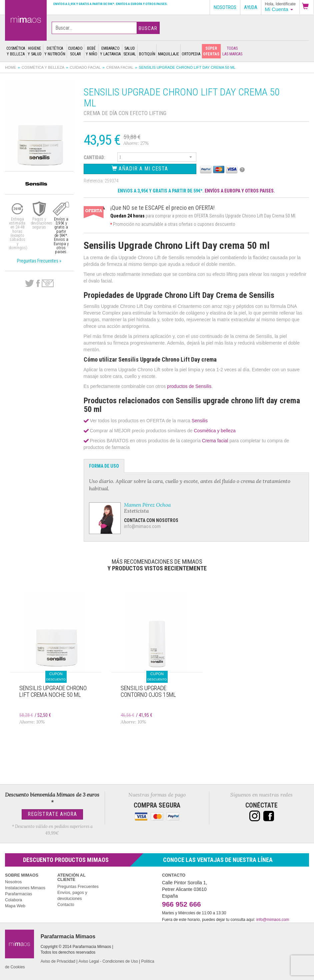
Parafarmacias (18, 894)
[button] (307, 7)
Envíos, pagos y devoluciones (72, 896)
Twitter (29, 284)
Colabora (13, 900)
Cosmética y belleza (43, 67)
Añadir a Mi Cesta (140, 169)
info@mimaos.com (142, 526)
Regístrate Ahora (52, 814)
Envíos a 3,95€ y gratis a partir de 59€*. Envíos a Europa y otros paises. (110, 4)
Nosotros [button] (225, 7)
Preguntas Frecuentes (78, 887)
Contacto (66, 905)
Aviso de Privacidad (58, 961)
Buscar (148, 28)
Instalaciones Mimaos (25, 888)
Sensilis (200, 421)
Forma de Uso (104, 466)
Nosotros (13, 882)
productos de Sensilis (188, 386)
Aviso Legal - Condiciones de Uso (108, 961)
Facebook (38, 284)
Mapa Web (15, 906)
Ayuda (251, 7)
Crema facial (120, 67)
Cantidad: (94, 157)
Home (11, 67)
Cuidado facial (85, 67)
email (48, 283)
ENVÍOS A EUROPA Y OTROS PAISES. (240, 191)
